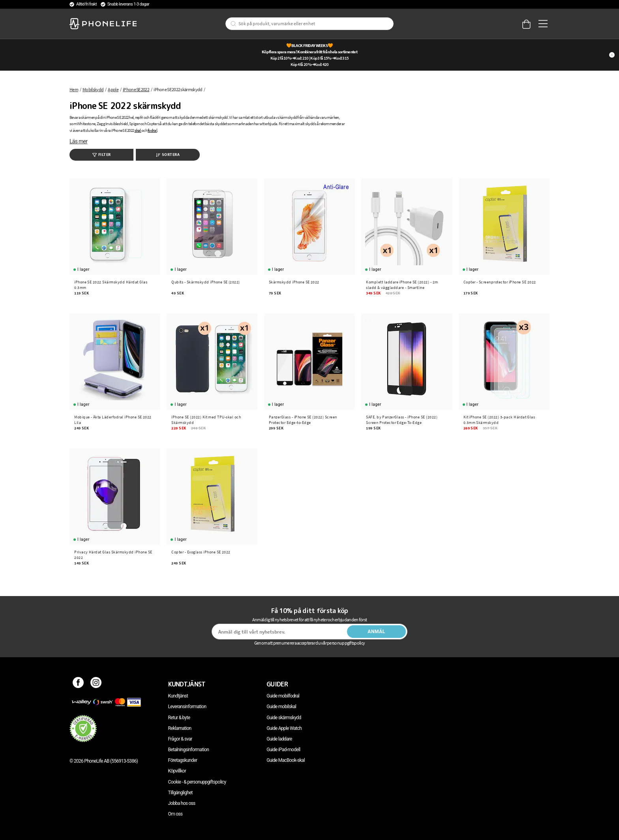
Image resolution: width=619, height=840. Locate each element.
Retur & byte (179, 718)
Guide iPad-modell (283, 750)
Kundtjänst (178, 696)
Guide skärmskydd (284, 718)
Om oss (175, 814)
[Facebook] (78, 684)
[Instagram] (96, 684)
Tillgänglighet (180, 793)
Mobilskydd (93, 89)
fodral (152, 130)
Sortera (168, 155)
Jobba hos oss (182, 803)
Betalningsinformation (189, 750)
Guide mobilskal (281, 707)
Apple (113, 89)
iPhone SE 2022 (136, 89)
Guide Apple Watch (284, 728)
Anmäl (376, 632)
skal (138, 130)
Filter (102, 155)
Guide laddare (279, 739)
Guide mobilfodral (283, 696)
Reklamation (180, 728)
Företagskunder (183, 760)
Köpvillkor (177, 771)
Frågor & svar (180, 739)
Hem (74, 89)
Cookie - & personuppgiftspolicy (197, 782)
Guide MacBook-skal (286, 760)
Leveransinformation (187, 707)
